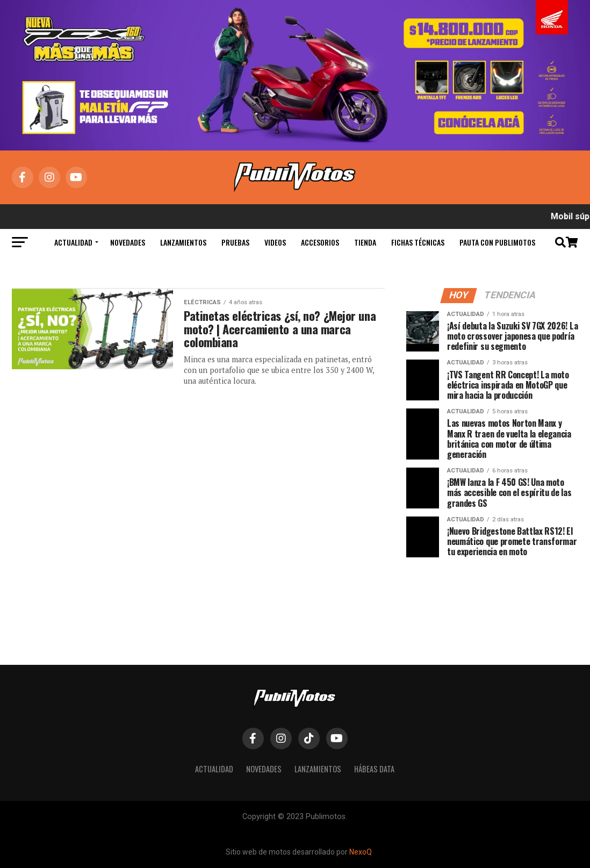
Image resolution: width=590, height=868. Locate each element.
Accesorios (320, 242)
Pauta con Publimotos (497, 242)
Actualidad (73, 242)
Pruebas (235, 242)
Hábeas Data (374, 769)
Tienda (365, 242)
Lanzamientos (183, 242)
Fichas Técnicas (418, 242)
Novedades (128, 242)
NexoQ (361, 852)
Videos (275, 242)
